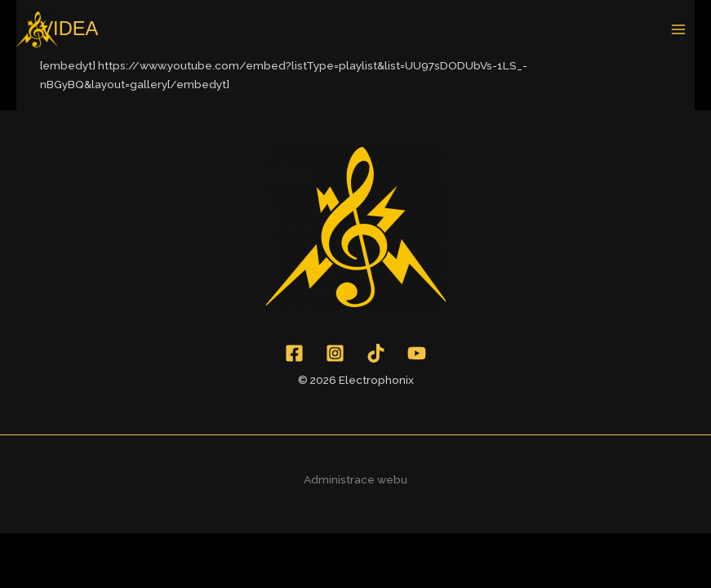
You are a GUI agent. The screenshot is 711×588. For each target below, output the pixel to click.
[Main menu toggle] (679, 30)
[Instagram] (335, 353)
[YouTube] (417, 353)
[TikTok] (376, 353)
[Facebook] (294, 353)
